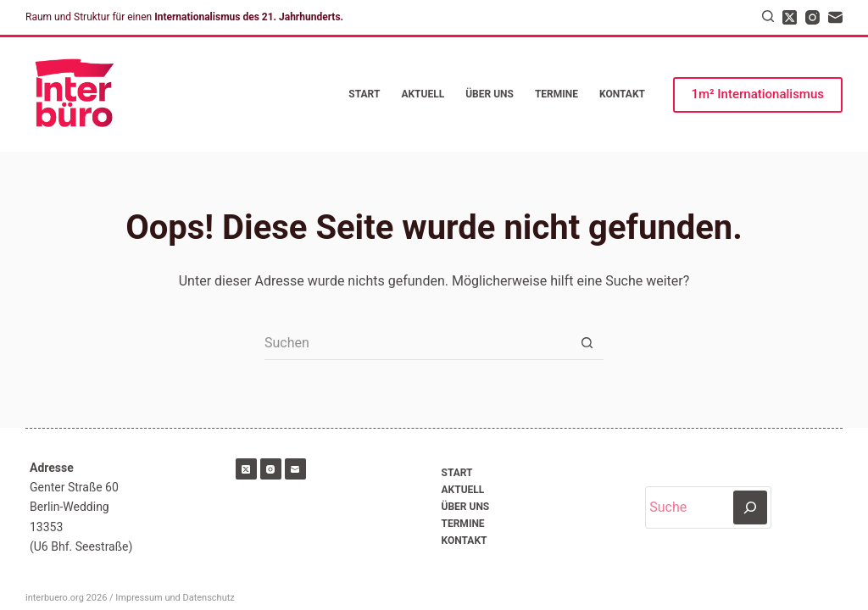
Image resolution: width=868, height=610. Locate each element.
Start (364, 94)
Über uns (490, 94)
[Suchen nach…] (417, 343)
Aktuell (423, 94)
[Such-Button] (587, 343)
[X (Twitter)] (790, 17)
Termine (556, 94)
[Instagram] (812, 17)
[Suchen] (768, 16)
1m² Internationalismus (758, 94)
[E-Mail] (835, 17)
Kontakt (622, 94)
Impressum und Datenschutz (175, 598)
